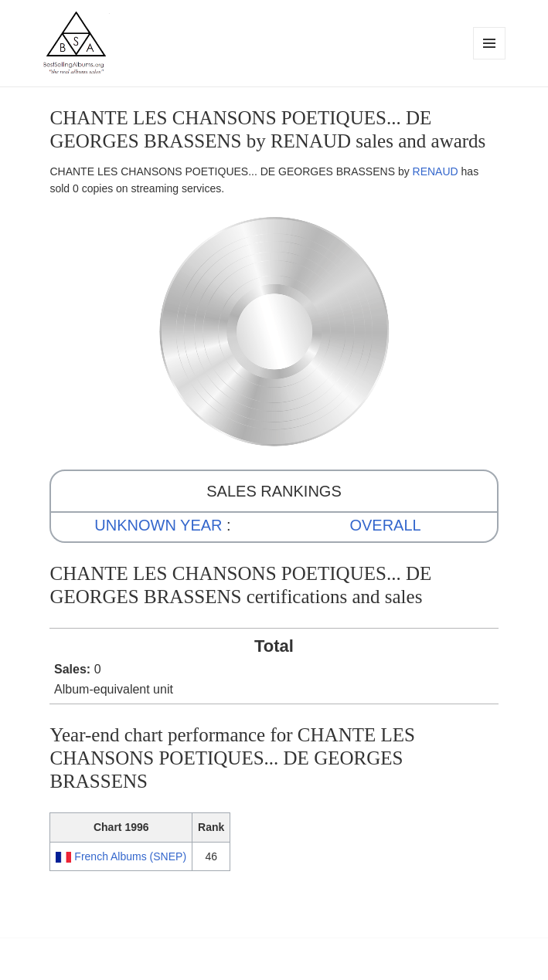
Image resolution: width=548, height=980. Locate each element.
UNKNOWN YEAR (158, 525)
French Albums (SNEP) (130, 856)
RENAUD (436, 171)
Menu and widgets (490, 59)
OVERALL (385, 525)
